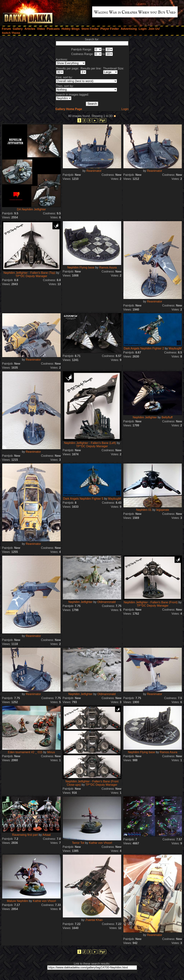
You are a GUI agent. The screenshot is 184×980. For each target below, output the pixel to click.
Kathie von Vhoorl (100, 843)
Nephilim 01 (144, 510)
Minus (51, 752)
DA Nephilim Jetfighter (31, 209)
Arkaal (46, 835)
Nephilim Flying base (81, 267)
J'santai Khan (94, 920)
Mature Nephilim (18, 901)
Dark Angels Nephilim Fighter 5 (83, 499)
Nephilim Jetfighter (145, 417)
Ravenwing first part (25, 835)
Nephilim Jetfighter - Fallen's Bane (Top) (29, 273)
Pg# (102, 120)
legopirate (163, 510)
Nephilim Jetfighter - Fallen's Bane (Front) (151, 602)
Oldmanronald (107, 602)
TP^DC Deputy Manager (31, 276)
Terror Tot (78, 843)
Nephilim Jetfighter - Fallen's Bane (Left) (90, 443)
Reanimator (94, 171)
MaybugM (175, 348)
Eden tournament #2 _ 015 (25, 752)
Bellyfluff (167, 417)
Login (125, 109)
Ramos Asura (108, 267)
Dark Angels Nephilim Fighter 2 (144, 348)
